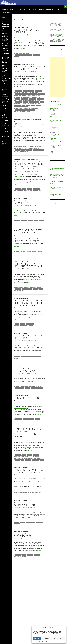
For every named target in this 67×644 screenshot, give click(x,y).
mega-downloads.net (19, 212)
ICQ (33, 447)
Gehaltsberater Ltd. (31, 522)
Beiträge (59, 36)
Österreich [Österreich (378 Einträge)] (4, 145)
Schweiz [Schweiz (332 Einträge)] (3, 104)
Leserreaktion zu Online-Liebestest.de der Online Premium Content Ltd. (29, 303)
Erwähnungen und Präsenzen (55, 37)
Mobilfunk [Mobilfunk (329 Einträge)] (4, 91)
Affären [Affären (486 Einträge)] (4, 29)
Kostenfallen (37, 148)
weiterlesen (23, 49)
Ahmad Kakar (30, 555)
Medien (33, 100)
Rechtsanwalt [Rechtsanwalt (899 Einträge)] (6, 100)
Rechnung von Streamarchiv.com (25, 370)
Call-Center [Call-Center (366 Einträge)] (4, 39)
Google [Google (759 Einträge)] (4, 68)
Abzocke (25, 91)
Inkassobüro (37, 97)
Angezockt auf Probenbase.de (23, 535)
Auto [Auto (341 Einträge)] (3, 32)
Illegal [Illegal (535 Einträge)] (3, 72)
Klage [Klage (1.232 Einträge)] (4, 75)
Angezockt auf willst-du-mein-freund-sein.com (29, 471)
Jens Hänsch (18, 99)
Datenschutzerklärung (50, 642)
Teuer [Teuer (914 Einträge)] (7, 124)
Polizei (36, 458)
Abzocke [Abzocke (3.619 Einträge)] (6, 27)
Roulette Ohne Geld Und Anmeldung (57, 120)
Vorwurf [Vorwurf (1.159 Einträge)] (4, 140)
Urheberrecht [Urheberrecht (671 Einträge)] (5, 127)
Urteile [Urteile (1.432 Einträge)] (4, 129)
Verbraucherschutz (31, 110)
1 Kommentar (33, 341)
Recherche (38, 104)
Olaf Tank (26, 102)
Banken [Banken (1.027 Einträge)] (6, 32)
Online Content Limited (34, 102)
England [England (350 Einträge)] (7, 49)
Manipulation (27, 100)
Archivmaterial (60, 38)
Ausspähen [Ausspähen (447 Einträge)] (6, 30)
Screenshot (39, 105)
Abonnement (26, 147)
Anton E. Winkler (39, 91)
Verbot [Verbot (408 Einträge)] (6, 131)
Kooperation (40, 99)
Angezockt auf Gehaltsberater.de (25, 504)
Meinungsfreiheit (19, 102)
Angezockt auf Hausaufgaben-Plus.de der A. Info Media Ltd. (30, 124)
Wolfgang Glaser (24, 151)
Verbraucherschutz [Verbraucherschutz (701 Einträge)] (7, 133)
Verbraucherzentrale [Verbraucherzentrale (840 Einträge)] (7, 135)
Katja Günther (25, 99)
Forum (40, 96)
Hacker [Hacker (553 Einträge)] (7, 68)
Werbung (17, 151)
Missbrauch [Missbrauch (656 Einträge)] (5, 88)
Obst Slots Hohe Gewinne (55, 127)
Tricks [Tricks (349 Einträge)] (3, 125)
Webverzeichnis (5, 10)
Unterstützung (41, 10)
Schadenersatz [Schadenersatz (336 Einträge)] (4, 102)
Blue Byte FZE (24, 220)
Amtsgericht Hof (19, 53)
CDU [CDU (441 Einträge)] (7, 39)
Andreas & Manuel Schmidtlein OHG (22, 347)
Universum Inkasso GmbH (20, 110)
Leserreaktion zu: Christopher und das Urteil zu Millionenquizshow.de (28, 31)
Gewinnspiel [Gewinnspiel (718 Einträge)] (5, 67)
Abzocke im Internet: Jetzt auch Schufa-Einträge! (30, 68)
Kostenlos (17, 458)
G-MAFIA (17, 97)
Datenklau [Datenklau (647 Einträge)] (4, 42)
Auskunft (17, 92)
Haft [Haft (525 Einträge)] (3, 70)
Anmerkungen (17, 25)
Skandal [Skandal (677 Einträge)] (4, 107)
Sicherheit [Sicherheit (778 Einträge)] (4, 105)
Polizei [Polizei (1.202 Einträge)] (4, 95)
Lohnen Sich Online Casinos (55, 135)
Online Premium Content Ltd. (21, 326)
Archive (35, 10)
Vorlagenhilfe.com (22, 178)
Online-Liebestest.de (26, 313)
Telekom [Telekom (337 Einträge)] (3, 124)
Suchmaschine (29, 150)
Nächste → (34, 562)
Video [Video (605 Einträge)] (3, 138)
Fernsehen (34, 96)
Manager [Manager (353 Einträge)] (3, 83)
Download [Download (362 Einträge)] (4, 46)
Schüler (23, 150)
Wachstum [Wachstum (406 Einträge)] (4, 141)
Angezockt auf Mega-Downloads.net (27, 202)
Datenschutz (58, 10)
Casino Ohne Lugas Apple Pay (56, 142)
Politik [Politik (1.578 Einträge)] (4, 92)
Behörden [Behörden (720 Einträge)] (4, 34)
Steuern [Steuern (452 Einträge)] (3, 118)
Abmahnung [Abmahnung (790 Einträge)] (5, 22)
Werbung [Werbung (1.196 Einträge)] (5, 143)
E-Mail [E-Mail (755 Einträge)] (4, 48)
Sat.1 (24, 105)
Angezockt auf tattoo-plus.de (28, 399)
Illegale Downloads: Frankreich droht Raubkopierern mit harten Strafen (57, 175)
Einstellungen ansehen (58, 639)
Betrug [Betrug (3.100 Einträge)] (5, 36)
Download (26, 457)
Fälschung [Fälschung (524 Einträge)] (4, 56)
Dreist (16, 96)
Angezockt (26, 53)
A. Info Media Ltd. (18, 91)
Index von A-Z (12, 10)
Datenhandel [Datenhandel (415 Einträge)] (4, 41)
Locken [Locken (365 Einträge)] (7, 82)
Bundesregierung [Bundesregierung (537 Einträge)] (6, 38)
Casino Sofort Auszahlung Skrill (56, 105)
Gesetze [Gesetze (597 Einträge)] (4, 64)
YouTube (28, 112)
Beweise (27, 92)
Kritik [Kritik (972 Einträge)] (4, 82)
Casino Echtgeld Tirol (54, 113)
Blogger (34, 287)
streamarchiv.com (36, 377)
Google (31, 97)
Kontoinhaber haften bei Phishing (56, 181)
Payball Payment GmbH (27, 289)
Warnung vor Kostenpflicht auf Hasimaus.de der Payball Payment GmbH (28, 265)
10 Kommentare (36, 72)
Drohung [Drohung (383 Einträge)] (8, 46)
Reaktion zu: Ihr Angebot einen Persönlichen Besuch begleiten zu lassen (29, 433)
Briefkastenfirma (19, 457)
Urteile (17, 57)
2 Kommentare (34, 206)
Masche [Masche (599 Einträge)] (4, 86)
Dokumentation (41, 94)
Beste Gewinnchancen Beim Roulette (57, 124)
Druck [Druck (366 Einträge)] (3, 47)
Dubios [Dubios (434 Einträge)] (6, 47)
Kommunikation (33, 99)
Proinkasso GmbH (23, 104)
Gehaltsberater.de (38, 511)
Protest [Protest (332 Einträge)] (8, 95)
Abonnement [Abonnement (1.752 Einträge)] (6, 24)
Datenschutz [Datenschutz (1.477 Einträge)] (6, 44)
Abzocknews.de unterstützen (55, 42)
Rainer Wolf (31, 104)
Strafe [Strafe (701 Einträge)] (7, 118)
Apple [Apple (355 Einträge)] (3, 30)
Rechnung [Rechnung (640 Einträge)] (4, 98)
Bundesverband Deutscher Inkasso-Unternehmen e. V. (26, 94)
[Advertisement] (57, 77)
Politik (17, 104)
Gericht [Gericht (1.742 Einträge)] (5, 62)
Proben (24, 557)
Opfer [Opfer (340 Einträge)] (7, 91)
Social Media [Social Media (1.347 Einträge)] (4, 110)
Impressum (57, 642)
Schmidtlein (38, 357)
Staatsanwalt (25, 107)
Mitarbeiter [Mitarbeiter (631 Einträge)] (5, 89)
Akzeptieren (37, 639)
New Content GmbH (19, 191)
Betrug (22, 92)
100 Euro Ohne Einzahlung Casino (57, 117)
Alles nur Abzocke (53, 172)
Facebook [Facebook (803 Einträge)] (4, 53)
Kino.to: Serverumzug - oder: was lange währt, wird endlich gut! (56, 165)
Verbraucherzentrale (20, 112)
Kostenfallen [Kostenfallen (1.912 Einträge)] (6, 78)
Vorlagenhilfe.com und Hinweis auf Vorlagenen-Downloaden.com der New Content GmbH (29, 165)
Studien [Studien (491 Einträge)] (6, 119)
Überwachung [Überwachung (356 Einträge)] (4, 146)
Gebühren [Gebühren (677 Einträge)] (4, 60)
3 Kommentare (35, 129)
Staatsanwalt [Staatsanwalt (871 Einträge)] (5, 116)
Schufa (33, 105)
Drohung (21, 96)
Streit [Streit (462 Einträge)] (3, 119)
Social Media (18, 107)
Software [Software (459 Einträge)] (4, 113)
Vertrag (39, 191)
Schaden (28, 105)
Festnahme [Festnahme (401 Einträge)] (4, 55)
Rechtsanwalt (18, 105)
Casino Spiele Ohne (54, 131)
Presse (40, 458)
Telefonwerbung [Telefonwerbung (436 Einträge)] (5, 122)
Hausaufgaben (23, 148)
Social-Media (19, 10)
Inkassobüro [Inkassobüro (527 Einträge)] (4, 73)
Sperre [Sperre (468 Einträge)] (3, 114)
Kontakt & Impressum (6, 13)
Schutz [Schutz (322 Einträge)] (8, 102)
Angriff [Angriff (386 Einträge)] (7, 29)
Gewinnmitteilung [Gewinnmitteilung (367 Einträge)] (5, 65)
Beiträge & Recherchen (29, 64)
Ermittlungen (28, 96)
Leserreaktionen (25, 25)
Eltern (17, 148)
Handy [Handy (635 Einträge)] (6, 70)
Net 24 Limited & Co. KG (19, 388)
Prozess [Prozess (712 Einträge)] (7, 96)
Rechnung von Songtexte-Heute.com (30, 337)
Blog (32, 92)
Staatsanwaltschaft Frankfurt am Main (23, 108)
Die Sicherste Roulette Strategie (56, 155)
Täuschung (36, 108)
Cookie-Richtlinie (42, 642)
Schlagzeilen (55, 40)
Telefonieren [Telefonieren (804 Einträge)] (5, 121)
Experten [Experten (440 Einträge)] (5, 52)
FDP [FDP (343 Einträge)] (8, 53)
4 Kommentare (34, 308)
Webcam (22, 290)
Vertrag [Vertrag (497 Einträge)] (8, 136)
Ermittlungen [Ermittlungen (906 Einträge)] (6, 50)
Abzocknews (27, 37)
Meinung (37, 100)
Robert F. (41, 289)
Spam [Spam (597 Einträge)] (7, 113)
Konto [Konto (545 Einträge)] (7, 75)
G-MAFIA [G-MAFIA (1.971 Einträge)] (5, 58)
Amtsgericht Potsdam (20, 287)
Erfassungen (58, 34)
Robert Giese (28, 175)
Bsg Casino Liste (53, 138)
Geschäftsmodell (24, 97)
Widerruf (41, 220)
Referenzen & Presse (50, 10)
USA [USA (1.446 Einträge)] (3, 131)
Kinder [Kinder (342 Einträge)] (9, 73)
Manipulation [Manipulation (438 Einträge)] (4, 85)
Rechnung (17, 150)
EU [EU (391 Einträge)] (3, 52)
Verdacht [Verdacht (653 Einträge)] (4, 136)
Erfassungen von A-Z (27, 10)
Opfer (42, 102)
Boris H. (36, 92)
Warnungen (52, 36)
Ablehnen (46, 639)
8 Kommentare (34, 235)
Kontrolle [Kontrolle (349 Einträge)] (3, 76)
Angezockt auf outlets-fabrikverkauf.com (28, 231)
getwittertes (52, 39)
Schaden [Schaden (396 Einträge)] (7, 101)
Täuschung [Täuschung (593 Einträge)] (7, 125)
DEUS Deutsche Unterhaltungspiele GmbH (23, 55)
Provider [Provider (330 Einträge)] (3, 97)
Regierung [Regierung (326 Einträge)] (4, 101)
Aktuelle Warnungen (19, 64)
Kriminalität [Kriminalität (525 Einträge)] (4, 80)
